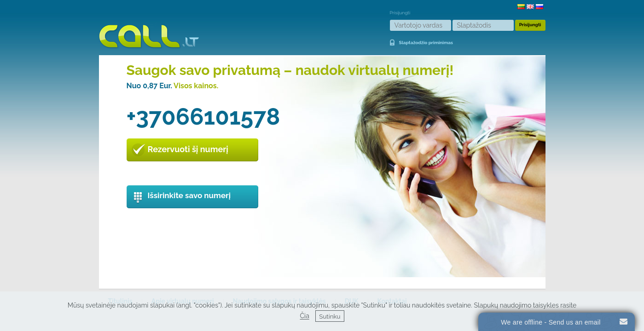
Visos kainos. (196, 86)
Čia (304, 316)
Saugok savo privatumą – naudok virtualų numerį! (290, 70)
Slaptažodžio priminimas (426, 43)
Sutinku (330, 316)
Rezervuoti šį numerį (188, 149)
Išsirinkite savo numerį (189, 195)
